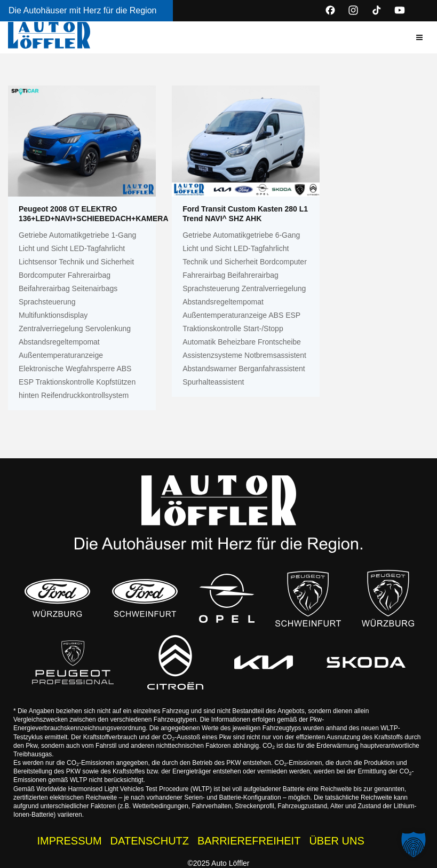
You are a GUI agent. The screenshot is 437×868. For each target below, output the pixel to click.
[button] (419, 37)
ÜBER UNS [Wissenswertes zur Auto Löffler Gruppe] (336, 841)
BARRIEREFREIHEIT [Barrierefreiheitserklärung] (249, 841)
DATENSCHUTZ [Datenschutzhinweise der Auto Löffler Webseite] (150, 841)
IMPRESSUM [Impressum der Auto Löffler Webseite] (69, 841)
